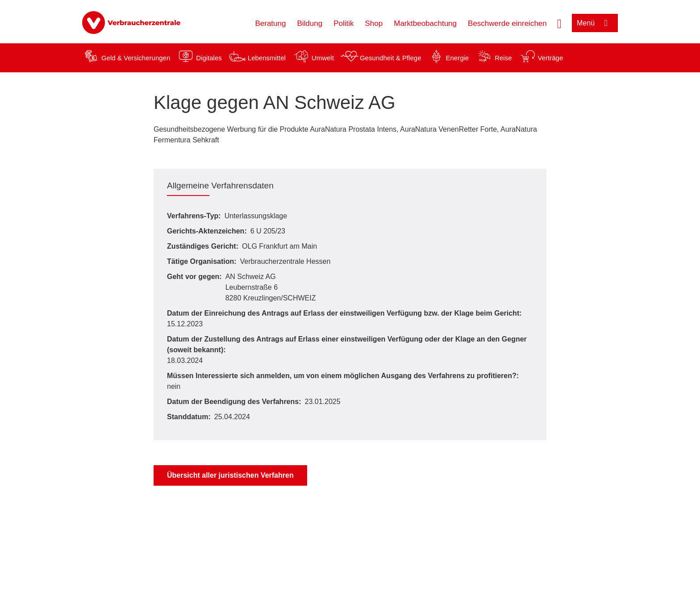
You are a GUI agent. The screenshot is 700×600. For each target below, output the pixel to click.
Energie (457, 58)
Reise (503, 58)
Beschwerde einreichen (507, 23)
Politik (344, 23)
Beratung (270, 23)
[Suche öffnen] (559, 23)
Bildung (310, 23)
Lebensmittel (267, 58)
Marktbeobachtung (425, 23)
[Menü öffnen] (595, 23)
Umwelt (323, 58)
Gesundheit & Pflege (391, 58)
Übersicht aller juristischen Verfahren (230, 475)
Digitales (209, 58)
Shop (374, 23)
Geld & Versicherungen (136, 58)
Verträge (551, 58)
